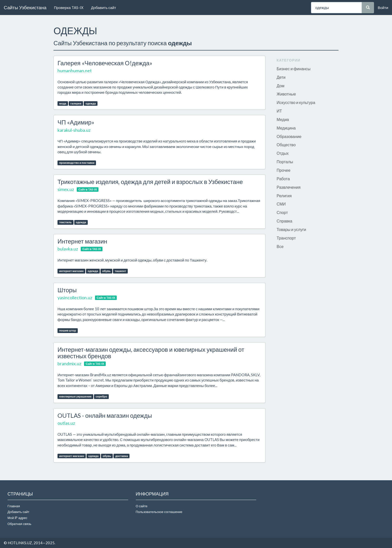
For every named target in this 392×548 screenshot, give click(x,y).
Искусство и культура (296, 102)
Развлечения (289, 187)
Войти (383, 7)
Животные (286, 94)
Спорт (282, 212)
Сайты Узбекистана (25, 7)
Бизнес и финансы (294, 69)
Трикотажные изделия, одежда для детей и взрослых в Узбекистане (150, 182)
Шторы (67, 290)
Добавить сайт (103, 7)
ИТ (279, 111)
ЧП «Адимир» (76, 122)
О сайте (142, 506)
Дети (281, 77)
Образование (289, 136)
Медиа (283, 119)
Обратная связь (19, 524)
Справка (285, 221)
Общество (286, 145)
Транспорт (286, 238)
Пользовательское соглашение (159, 512)
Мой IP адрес (17, 518)
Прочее (284, 170)
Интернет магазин (82, 241)
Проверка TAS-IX (69, 7)
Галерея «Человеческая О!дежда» (105, 63)
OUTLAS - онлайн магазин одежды (105, 415)
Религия (284, 196)
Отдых (283, 153)
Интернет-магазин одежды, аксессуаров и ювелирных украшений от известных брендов (151, 353)
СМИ (281, 204)
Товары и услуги (291, 229)
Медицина (286, 128)
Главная (14, 506)
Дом (281, 86)
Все (280, 246)
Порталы (285, 162)
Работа (283, 179)
